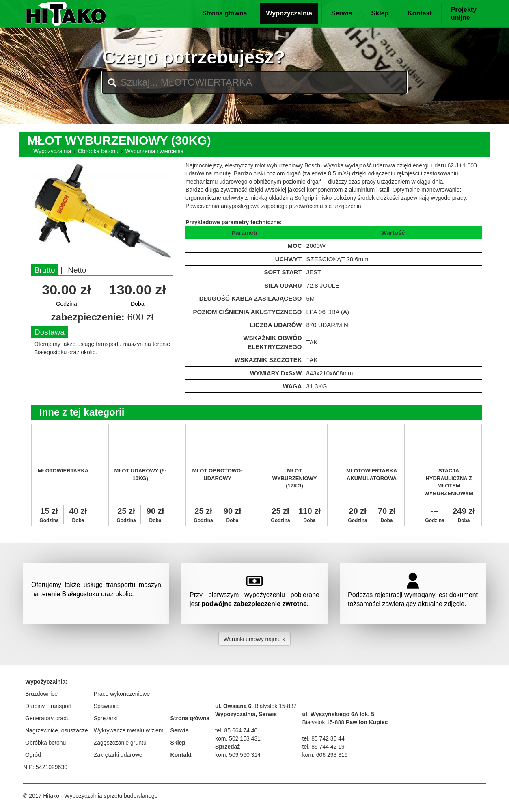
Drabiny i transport (48, 706)
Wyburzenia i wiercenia (155, 151)
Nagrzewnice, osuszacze (57, 730)
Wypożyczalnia (289, 13)
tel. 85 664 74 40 (236, 730)
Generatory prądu (47, 718)
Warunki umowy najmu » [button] (255, 639)
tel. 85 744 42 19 (324, 747)
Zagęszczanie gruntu (120, 743)
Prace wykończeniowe (122, 694)
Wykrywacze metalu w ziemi (129, 730)
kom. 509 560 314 (238, 755)
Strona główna (224, 13)
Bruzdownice (41, 694)
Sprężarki (106, 718)
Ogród (33, 755)
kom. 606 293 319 (325, 755)
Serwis (342, 13)
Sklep (380, 13)
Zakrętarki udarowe (118, 755)
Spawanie (106, 706)
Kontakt (420, 13)
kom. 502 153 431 (238, 738)
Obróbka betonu (98, 151)
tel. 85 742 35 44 (324, 738)
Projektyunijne (464, 14)
